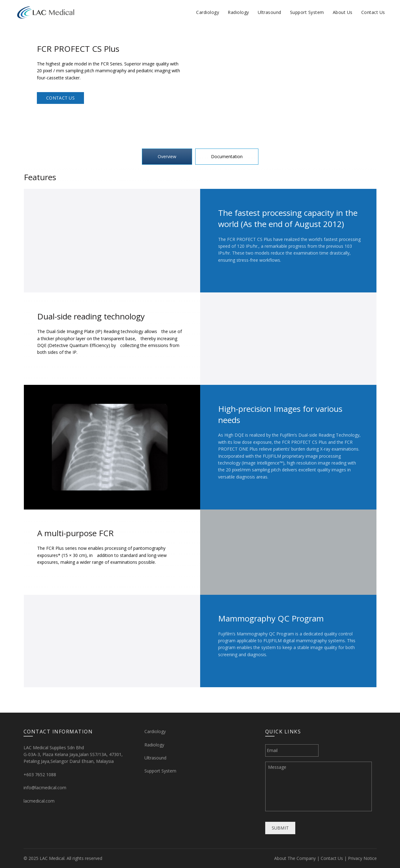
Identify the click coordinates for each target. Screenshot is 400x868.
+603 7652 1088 (40, 775)
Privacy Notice (362, 858)
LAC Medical (52, 858)
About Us (343, 12)
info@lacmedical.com (45, 788)
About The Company (295, 858)
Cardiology (208, 12)
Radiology (238, 12)
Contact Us (373, 12)
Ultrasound (270, 12)
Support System (307, 12)
